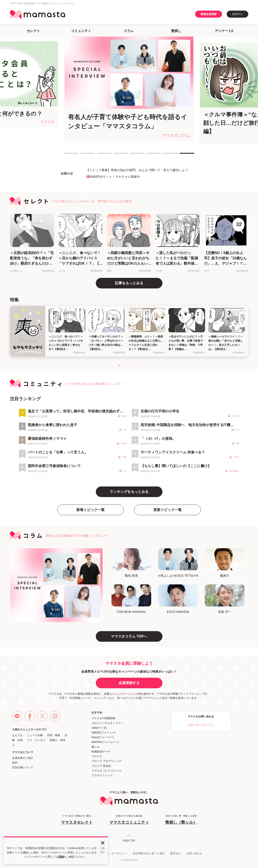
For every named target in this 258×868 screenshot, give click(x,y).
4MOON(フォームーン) (105, 742)
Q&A (15, 763)
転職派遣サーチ (101, 752)
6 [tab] (149, 155)
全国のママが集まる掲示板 (129, 820)
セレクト (33, 31)
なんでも (17, 735)
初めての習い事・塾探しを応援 (181, 820)
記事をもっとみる (129, 283)
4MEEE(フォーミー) (104, 733)
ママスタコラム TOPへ (129, 636)
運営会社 (175, 853)
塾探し (176, 31)
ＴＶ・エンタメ (36, 740)
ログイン (237, 14)
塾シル (96, 747)
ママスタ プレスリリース (106, 771)
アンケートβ (224, 31)
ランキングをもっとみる (129, 492)
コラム (129, 31)
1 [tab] (66, 155)
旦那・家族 (54, 735)
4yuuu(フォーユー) (103, 737)
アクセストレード (102, 775)
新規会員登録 (209, 14)
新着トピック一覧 (90, 510)
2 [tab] (83, 155)
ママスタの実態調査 (104, 718)
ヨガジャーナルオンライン (107, 723)
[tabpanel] (129, 89)
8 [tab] (182, 155)
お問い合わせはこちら (201, 725)
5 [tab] (132, 155)
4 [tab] (116, 155)
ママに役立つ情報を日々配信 (77, 820)
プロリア (97, 756)
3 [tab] (99, 155)
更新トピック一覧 (168, 510)
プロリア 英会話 (101, 766)
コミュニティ (81, 31)
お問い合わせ (194, 853)
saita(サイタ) (99, 728)
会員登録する (129, 683)
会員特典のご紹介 (23, 758)
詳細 (61, 857)
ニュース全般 (35, 735)
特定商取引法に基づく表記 (149, 853)
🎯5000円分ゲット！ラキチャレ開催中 (113, 177)
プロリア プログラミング (106, 761)
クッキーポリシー (117, 853)
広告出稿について (23, 767)
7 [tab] (165, 155)
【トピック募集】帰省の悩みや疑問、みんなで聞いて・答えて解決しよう (137, 170)
